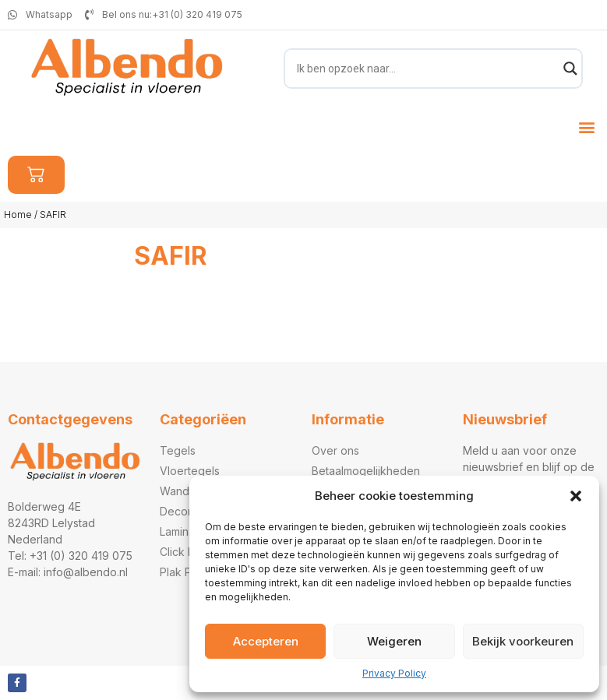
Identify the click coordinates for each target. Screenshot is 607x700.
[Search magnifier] (570, 69)
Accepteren (266, 641)
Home (18, 215)
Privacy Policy (394, 673)
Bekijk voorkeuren (523, 641)
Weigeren (394, 641)
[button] (576, 496)
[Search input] (426, 69)
